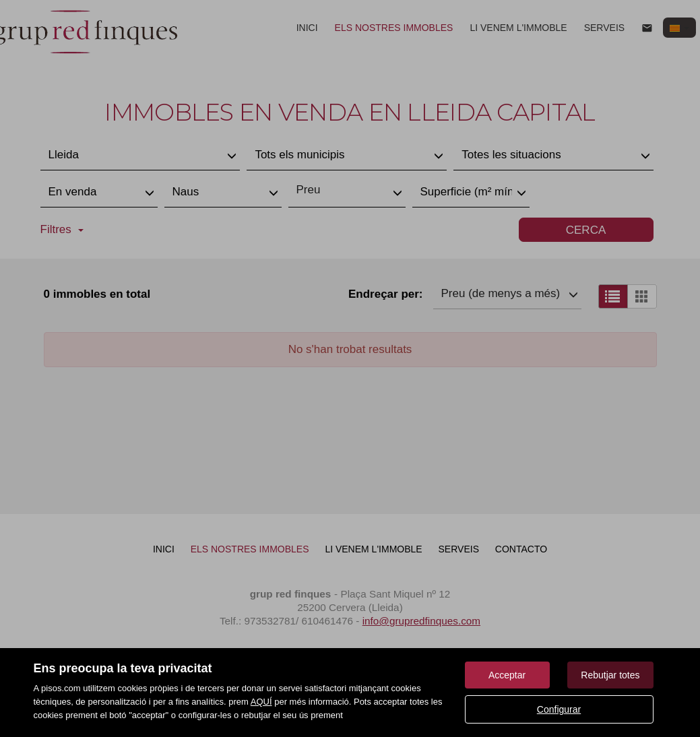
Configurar (559, 709)
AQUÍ (261, 702)
